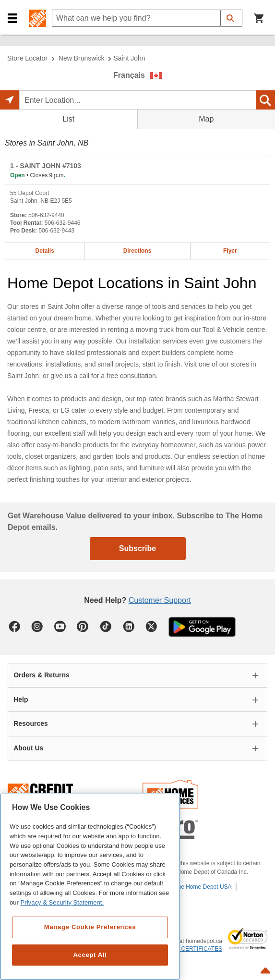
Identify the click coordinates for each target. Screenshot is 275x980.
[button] (12, 18)
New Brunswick (82, 58)
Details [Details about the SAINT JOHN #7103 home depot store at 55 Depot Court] (44, 251)
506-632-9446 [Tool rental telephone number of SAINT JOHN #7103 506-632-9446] (63, 223)
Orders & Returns (42, 675)
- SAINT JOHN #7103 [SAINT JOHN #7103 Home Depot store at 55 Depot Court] (46, 166)
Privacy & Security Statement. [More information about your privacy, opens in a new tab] (62, 902)
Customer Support (160, 600)
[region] (90, 887)
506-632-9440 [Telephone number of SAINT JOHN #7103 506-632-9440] (46, 215)
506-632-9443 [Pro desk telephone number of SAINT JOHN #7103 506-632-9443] (56, 231)
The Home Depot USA (203, 887)
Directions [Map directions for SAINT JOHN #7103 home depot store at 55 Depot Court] (137, 251)
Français (129, 75)
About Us (28, 748)
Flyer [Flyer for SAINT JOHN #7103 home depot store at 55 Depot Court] (230, 251)
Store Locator (27, 58)
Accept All (90, 955)
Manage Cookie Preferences (90, 927)
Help (21, 699)
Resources (31, 723)
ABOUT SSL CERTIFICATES (185, 949)
